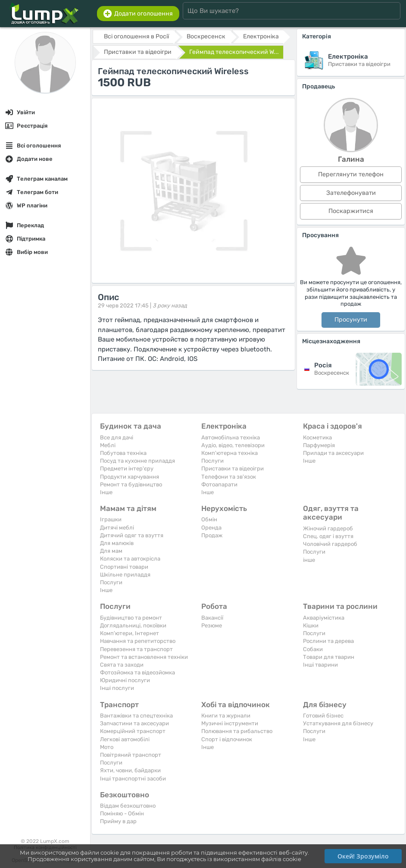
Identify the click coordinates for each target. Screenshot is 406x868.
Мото (107, 747)
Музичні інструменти (230, 723)
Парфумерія (319, 445)
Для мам (111, 551)
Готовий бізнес (323, 716)
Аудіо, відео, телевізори (233, 445)
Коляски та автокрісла (130, 559)
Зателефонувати (351, 193)
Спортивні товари (124, 567)
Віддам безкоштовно (128, 806)
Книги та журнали (226, 716)
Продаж (212, 535)
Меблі (108, 445)
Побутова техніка (123, 453)
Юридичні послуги (125, 680)
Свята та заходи (122, 665)
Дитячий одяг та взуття (132, 535)
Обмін (209, 519)
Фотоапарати (219, 484)
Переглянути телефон (351, 174)
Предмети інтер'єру (127, 468)
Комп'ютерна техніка (230, 453)
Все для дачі (117, 437)
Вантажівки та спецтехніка (136, 716)
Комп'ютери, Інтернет (130, 633)
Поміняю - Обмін (122, 813)
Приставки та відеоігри (233, 468)
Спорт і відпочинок (227, 739)
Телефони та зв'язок (229, 477)
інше (309, 560)
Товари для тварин (329, 657)
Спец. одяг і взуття (328, 536)
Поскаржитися (351, 211)
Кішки (311, 625)
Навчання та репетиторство (138, 641)
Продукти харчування (130, 477)
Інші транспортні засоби (133, 779)
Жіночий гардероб (328, 528)
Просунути (351, 320)
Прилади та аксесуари (333, 453)
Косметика (317, 437)
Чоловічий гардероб (330, 544)
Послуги (212, 461)
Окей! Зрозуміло (363, 856)
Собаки (313, 649)
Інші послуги (117, 688)
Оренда (211, 528)
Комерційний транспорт (133, 731)
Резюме (212, 625)
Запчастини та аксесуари (134, 723)
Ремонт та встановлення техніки (144, 657)
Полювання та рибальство (237, 731)
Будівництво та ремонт (131, 618)
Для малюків (117, 543)
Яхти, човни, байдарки (130, 770)
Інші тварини (320, 665)
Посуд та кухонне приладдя (137, 461)
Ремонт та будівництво (131, 484)
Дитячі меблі (117, 528)
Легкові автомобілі (125, 739)
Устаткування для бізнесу (338, 723)
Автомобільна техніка (231, 437)
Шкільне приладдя (125, 575)
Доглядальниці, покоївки (133, 625)
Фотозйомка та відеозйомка (137, 672)
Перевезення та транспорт (136, 649)
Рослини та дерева (328, 641)
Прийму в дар (118, 821)
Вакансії (212, 618)
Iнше (106, 492)
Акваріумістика (324, 618)
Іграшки (111, 519)
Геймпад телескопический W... (234, 52)
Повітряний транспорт (131, 755)
